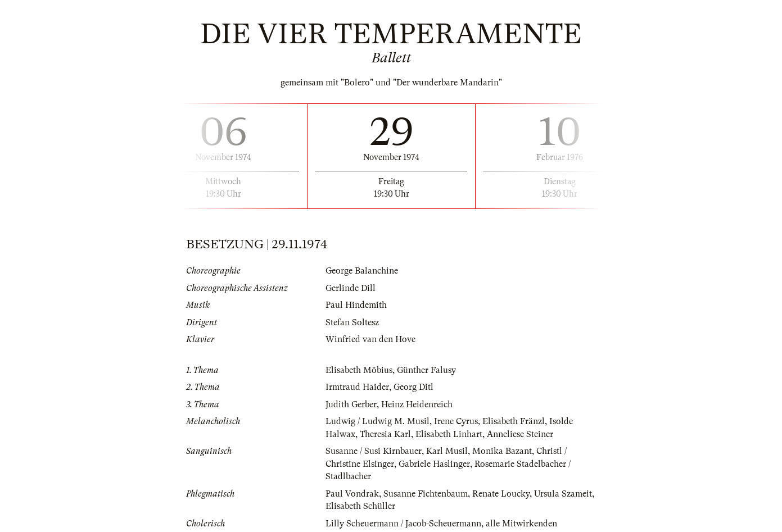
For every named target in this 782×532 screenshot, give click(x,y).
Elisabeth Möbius (359, 370)
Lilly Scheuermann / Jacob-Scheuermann (403, 524)
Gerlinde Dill (351, 288)
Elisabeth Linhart (449, 434)
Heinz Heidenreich (417, 404)
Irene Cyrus (456, 421)
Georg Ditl (413, 387)
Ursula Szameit (563, 494)
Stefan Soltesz (352, 322)
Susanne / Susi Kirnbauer (374, 451)
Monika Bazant (502, 451)
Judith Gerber (351, 404)
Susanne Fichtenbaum (426, 494)
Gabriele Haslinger (434, 464)
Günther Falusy (426, 370)
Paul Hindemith (356, 305)
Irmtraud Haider (357, 387)
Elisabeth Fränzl (514, 421)
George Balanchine (362, 271)
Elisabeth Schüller (360, 506)
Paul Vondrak (352, 494)
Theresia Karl (385, 434)
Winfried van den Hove (370, 339)
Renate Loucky (501, 494)
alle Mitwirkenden (521, 524)
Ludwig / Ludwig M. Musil (378, 421)
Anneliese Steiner (520, 434)
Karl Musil (447, 451)
